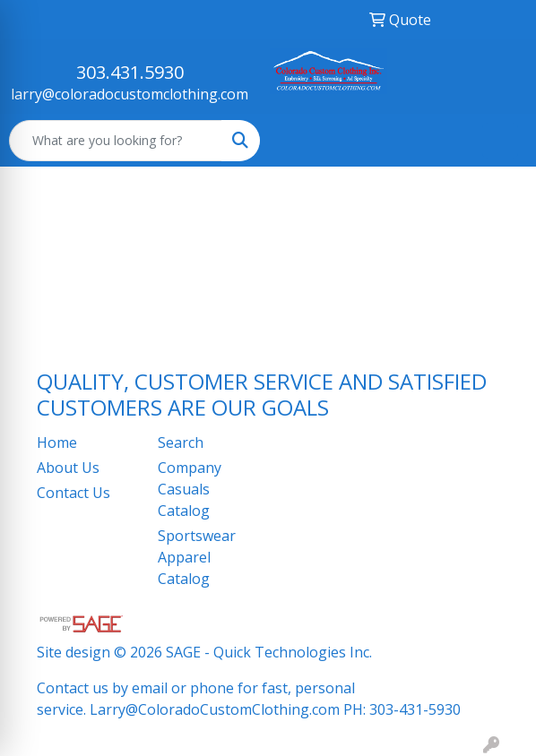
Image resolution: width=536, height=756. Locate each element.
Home (57, 442)
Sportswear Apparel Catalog (197, 557)
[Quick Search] (116, 141)
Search (181, 442)
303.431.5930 (130, 72)
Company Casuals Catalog (190, 489)
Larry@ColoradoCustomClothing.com (215, 709)
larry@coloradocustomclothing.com (130, 94)
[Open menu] (500, 141)
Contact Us (73, 493)
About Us (68, 468)
